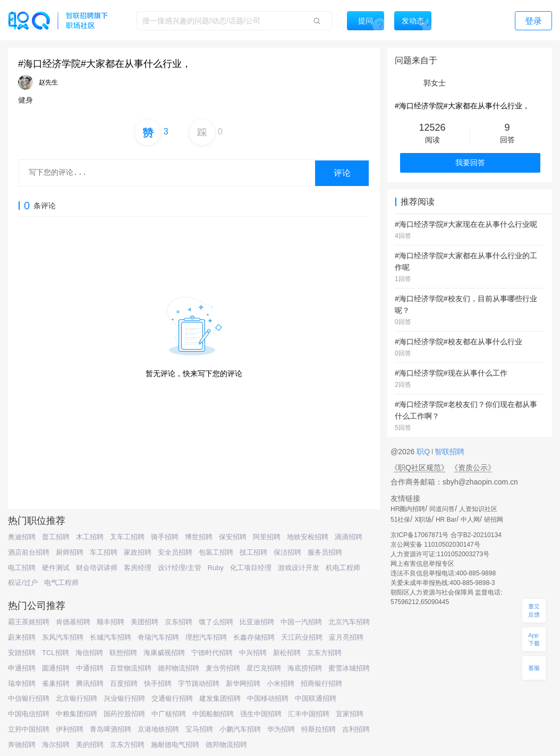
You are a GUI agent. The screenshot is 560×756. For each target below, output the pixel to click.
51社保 (400, 520)
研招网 (494, 520)
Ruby (216, 568)
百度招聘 (124, 683)
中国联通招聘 (316, 698)
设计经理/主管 (180, 568)
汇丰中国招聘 (309, 714)
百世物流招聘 (131, 668)
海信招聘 (89, 653)
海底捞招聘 (305, 668)
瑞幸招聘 (22, 683)
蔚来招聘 (22, 637)
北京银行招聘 (77, 698)
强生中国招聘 (261, 714)
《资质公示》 (473, 468)
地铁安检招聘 (308, 537)
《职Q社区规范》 (419, 468)
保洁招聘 (287, 552)
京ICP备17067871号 (419, 535)
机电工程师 (343, 568)
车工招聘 (104, 552)
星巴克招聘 (264, 668)
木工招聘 (90, 537)
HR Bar (446, 520)
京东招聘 (179, 622)
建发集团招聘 (220, 698)
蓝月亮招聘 (346, 637)
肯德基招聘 (73, 622)
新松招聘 (287, 653)
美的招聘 (90, 745)
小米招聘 (281, 683)
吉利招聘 (356, 729)
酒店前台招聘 (29, 552)
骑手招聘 (165, 537)
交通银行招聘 (172, 698)
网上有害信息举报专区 (422, 564)
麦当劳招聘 (223, 668)
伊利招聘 (70, 729)
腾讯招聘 (90, 683)
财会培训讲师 (97, 568)
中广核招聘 (169, 714)
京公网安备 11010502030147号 (435, 545)
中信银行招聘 (29, 698)
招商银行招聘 (321, 683)
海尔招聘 (56, 745)
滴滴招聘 (349, 537)
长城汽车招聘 (111, 637)
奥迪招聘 (22, 537)
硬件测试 (56, 568)
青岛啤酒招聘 (111, 729)
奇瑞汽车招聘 (158, 637)
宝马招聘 (199, 729)
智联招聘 (448, 452)
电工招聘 (22, 568)
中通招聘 (90, 668)
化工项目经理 (251, 568)
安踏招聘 (22, 653)
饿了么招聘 (216, 622)
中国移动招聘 (268, 698)
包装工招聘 (216, 552)
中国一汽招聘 (301, 622)
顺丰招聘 (111, 622)
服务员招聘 (325, 552)
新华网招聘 (243, 683)
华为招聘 (281, 729)
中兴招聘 (253, 653)
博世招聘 (199, 537)
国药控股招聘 (124, 714)
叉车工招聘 (127, 537)
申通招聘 (22, 668)
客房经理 (138, 568)
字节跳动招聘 (199, 683)
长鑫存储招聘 (254, 637)
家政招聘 (138, 552)
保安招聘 (233, 537)
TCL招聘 (56, 653)
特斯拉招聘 (319, 729)
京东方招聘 (324, 653)
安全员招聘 (175, 552)
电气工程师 (61, 583)
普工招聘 (56, 537)
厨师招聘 (70, 552)
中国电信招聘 (29, 714)
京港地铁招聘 (158, 729)
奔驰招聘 (22, 745)
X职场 (423, 520)
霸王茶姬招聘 (29, 622)
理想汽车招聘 (206, 637)
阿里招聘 (267, 537)
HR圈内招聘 (408, 509)
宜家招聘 (350, 714)
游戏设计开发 (299, 568)
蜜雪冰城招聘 (349, 668)
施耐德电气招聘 (175, 745)
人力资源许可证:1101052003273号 (440, 554)
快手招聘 (158, 683)
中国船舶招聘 (213, 714)
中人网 (470, 520)
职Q (424, 452)
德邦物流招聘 (179, 668)
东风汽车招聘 (63, 637)
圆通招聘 (56, 668)
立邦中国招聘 (29, 729)
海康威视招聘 (164, 653)
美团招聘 (145, 622)
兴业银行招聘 (124, 698)
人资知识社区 (478, 509)
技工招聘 (253, 552)
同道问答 (442, 509)
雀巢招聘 (56, 683)
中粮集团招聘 (77, 714)
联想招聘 (123, 653)
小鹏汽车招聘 (240, 729)
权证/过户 (23, 583)
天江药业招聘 (302, 637)
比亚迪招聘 (257, 622)
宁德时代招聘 (212, 653)
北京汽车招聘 (349, 622)
